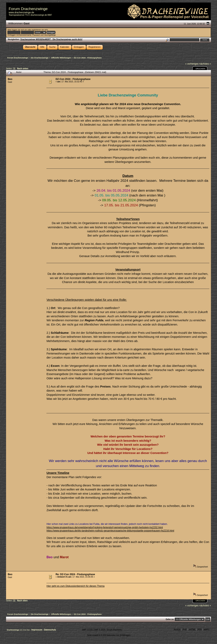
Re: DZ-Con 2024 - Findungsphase (75, 574)
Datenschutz (50, 630)
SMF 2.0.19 (87, 630)
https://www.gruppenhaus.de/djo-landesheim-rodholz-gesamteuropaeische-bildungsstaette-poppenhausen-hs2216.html (110, 531)
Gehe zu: (170, 619)
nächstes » (205, 64)
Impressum (37, 630)
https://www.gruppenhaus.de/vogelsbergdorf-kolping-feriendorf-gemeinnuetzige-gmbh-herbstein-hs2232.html (105, 527)
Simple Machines (114, 630)
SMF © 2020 (100, 630)
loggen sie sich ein (19, 30)
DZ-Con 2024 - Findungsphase (73, 79)
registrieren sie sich (40, 30)
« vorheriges (192, 64)
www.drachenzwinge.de (21, 12)
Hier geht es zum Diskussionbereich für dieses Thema (75, 586)
